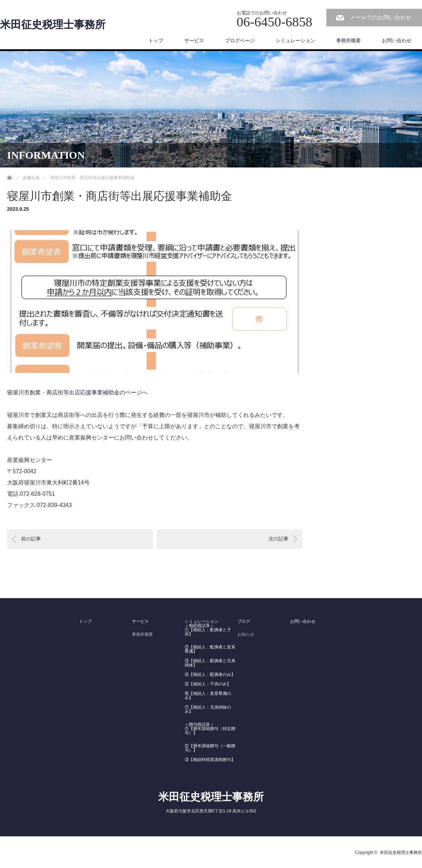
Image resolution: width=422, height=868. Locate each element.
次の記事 (279, 539)
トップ (156, 40)
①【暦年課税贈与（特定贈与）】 (210, 731)
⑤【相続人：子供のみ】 (208, 684)
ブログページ (240, 40)
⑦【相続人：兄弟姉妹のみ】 (208, 709)
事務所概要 (349, 40)
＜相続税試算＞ (199, 626)
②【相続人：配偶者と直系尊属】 (210, 649)
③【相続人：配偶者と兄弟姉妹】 (210, 663)
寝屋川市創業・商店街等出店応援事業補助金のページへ (77, 392)
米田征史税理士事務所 (53, 25)
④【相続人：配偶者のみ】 (210, 674)
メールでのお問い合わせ (381, 17)
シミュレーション (295, 40)
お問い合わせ (397, 40)
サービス (194, 40)
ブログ (244, 621)
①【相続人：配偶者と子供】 (208, 632)
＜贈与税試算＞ (199, 724)
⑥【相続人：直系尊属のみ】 (208, 696)
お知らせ (246, 634)
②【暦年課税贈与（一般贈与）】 (210, 748)
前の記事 (31, 539)
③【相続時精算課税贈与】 (210, 760)
